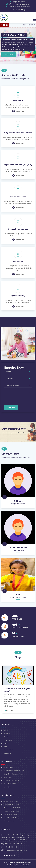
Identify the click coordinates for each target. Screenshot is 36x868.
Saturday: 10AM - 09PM (11, 818)
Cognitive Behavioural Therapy (18, 133)
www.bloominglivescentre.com (16, 851)
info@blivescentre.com (13, 843)
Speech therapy (18, 296)
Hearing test (18, 261)
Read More (9, 55)
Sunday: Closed (9, 821)
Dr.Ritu (18, 595)
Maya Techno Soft (23, 865)
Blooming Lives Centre (16, 863)
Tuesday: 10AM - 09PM (11, 805)
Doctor (6, 737)
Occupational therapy (18, 229)
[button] (34, 20)
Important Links (9, 750)
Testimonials (8, 740)
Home (6, 730)
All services (7, 787)
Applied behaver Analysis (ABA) (18, 165)
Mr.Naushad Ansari (18, 548)
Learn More (18, 111)
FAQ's (6, 743)
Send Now (11, 407)
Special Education (18, 197)
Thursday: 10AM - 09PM (12, 811)
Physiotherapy (18, 100)
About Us (7, 734)
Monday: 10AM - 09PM (11, 801)
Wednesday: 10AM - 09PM (12, 808)
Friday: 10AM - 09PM (10, 814)
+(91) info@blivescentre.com (19, 4)
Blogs (6, 747)
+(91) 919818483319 (19, 2)
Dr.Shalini (18, 501)
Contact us (8, 753)
